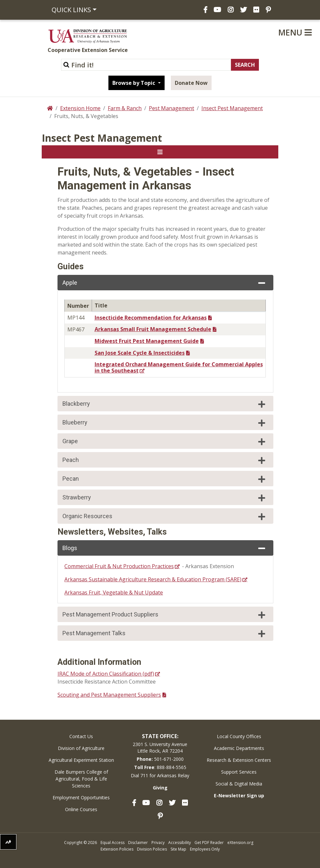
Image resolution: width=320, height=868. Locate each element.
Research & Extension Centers (239, 760)
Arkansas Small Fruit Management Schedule (153, 329)
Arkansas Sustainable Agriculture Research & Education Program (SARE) (153, 579)
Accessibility (180, 843)
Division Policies (152, 849)
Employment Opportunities (81, 797)
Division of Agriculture (81, 748)
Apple (165, 283)
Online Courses (81, 809)
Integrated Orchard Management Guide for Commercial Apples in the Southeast (179, 367)
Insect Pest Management (232, 108)
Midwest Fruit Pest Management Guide (147, 341)
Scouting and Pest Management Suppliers (109, 695)
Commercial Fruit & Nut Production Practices (119, 566)
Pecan (165, 479)
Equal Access (113, 843)
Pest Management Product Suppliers (165, 615)
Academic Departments (239, 748)
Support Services (239, 772)
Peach (165, 460)
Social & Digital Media (239, 784)
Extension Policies (117, 849)
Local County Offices (239, 736)
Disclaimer (138, 843)
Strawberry (165, 498)
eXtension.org (240, 843)
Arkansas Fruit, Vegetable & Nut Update (114, 592)
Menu (295, 32)
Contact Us (81, 736)
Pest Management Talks (165, 634)
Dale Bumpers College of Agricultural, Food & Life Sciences (81, 779)
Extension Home (80, 108)
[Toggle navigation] (160, 152)
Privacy (158, 843)
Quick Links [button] (71, 10)
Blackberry (165, 404)
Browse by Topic (134, 83)
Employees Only (205, 849)
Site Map (178, 849)
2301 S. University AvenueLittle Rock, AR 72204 (160, 747)
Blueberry (165, 423)
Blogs (165, 548)
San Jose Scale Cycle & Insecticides (140, 353)
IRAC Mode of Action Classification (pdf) (106, 674)
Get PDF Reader (209, 843)
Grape (165, 442)
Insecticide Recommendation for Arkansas (151, 318)
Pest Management (171, 108)
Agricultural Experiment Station (81, 760)
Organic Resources (165, 517)
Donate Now (191, 83)
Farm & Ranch (125, 108)
